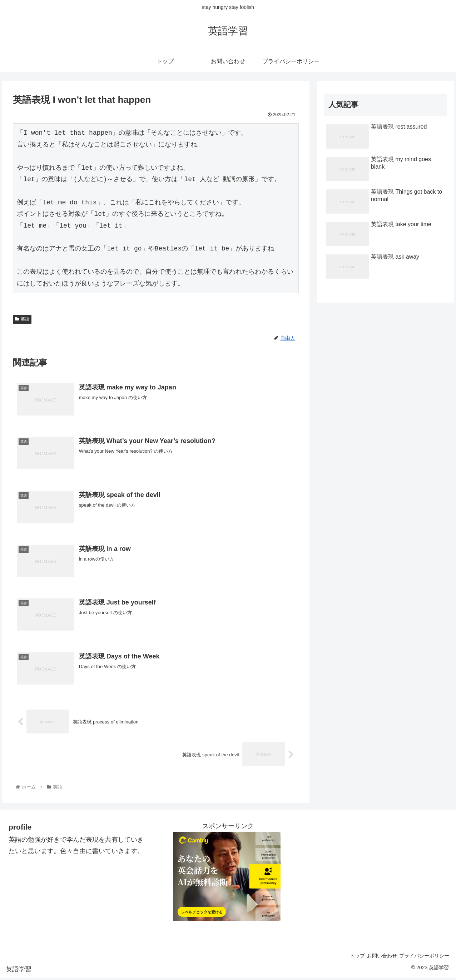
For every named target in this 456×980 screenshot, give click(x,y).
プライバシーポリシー (421, 958)
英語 (22, 319)
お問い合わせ (374, 958)
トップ (344, 958)
